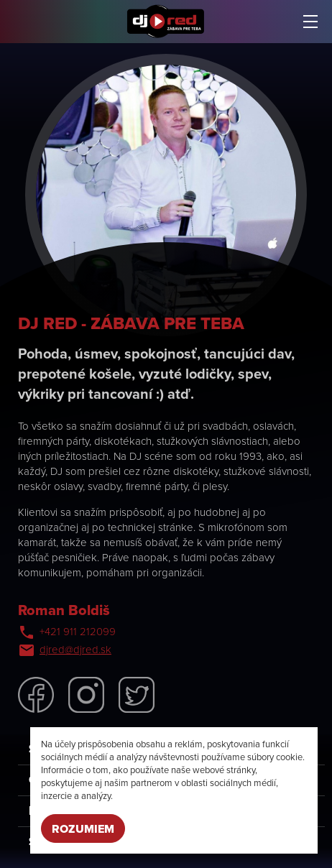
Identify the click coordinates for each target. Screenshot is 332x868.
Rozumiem (83, 829)
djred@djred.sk (75, 650)
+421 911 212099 (78, 632)
